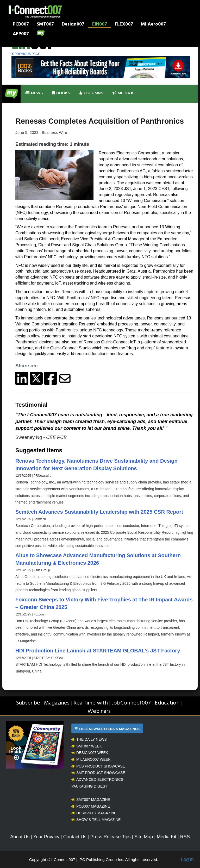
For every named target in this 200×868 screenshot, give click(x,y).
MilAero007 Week (91, 759)
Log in (187, 859)
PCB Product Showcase (98, 766)
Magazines (57, 703)
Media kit (125, 93)
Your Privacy (46, 837)
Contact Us (75, 837)
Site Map (144, 837)
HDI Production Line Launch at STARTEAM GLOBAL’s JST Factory (98, 651)
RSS (185, 837)
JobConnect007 (131, 703)
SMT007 (45, 25)
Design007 (73, 25)
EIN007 (100, 25)
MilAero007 (153, 25)
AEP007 (21, 34)
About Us (20, 837)
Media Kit (167, 837)
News (34, 93)
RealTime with (91, 703)
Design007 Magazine (94, 813)
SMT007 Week (87, 746)
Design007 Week (90, 753)
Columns (91, 93)
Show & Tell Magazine (96, 820)
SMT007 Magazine (91, 800)
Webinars (99, 711)
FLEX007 (124, 25)
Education (167, 703)
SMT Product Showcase (98, 773)
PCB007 (21, 25)
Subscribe (28, 703)
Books (61, 93)
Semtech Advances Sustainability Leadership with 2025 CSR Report (99, 512)
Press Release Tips (110, 837)
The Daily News (89, 739)
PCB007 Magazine (91, 806)
